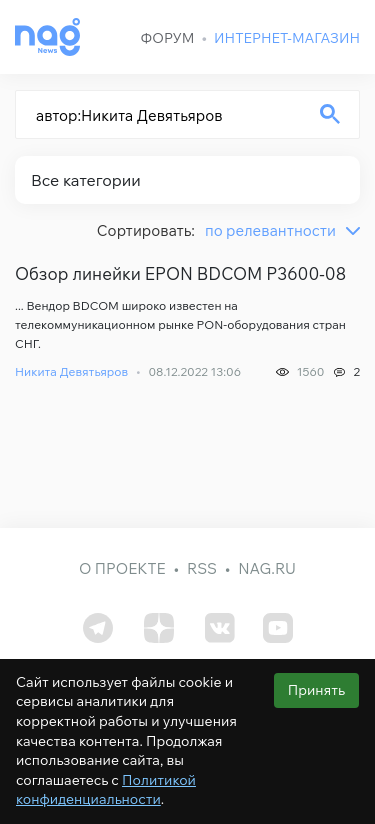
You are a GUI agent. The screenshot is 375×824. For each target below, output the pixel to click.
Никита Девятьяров (71, 371)
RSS (202, 568)
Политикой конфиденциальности (106, 790)
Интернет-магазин (287, 38)
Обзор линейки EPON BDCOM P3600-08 (180, 274)
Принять (316, 690)
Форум (168, 38)
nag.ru (267, 568)
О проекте (122, 568)
